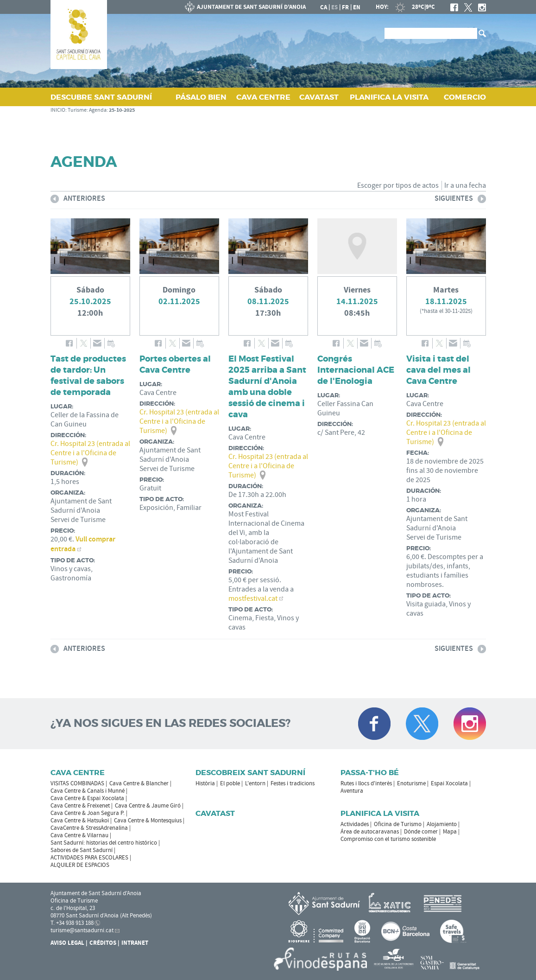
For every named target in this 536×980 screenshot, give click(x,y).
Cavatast (215, 813)
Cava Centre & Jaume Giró (148, 806)
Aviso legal (67, 943)
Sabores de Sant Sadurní (82, 850)
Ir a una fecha (465, 185)
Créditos (103, 943)
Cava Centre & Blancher (139, 783)
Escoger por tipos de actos (398, 185)
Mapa (450, 832)
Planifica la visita (380, 813)
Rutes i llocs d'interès (366, 783)
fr (345, 7)
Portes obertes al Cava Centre (175, 364)
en (357, 7)
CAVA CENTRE (263, 97)
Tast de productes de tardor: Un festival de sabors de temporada (88, 375)
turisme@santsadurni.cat (82, 930)
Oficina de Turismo (398, 824)
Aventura (352, 791)
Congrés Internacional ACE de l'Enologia (356, 370)
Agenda (98, 110)
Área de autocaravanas (370, 832)
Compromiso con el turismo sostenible (388, 839)
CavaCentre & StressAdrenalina (89, 828)
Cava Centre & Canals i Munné (88, 791)
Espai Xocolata (449, 783)
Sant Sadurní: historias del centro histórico (104, 843)
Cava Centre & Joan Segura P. (88, 813)
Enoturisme (411, 783)
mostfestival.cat (253, 598)
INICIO (58, 110)
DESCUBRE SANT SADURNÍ (101, 97)
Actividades (355, 824)
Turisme (77, 110)
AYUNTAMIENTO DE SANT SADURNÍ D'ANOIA (246, 7)
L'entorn (255, 783)
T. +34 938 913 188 (72, 923)
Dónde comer (421, 832)
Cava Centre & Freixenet (80, 806)
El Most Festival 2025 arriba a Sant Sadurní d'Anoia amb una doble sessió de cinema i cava (267, 387)
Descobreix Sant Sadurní (250, 773)
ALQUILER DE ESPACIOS (80, 865)
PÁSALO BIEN (201, 97)
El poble (230, 783)
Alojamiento (442, 824)
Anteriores (78, 200)
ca (324, 7)
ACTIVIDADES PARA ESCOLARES (89, 858)
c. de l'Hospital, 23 (73, 908)
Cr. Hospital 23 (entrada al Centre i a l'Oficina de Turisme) (90, 453)
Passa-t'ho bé (370, 773)
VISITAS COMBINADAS (77, 783)
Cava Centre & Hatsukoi (80, 821)
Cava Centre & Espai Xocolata (87, 798)
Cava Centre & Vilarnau (79, 835)
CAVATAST (319, 97)
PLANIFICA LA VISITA (389, 97)
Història (205, 783)
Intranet (135, 943)
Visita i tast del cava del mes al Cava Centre (438, 370)
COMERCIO (465, 97)
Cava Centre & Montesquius (148, 821)
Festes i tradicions (293, 783)
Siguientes (460, 200)
